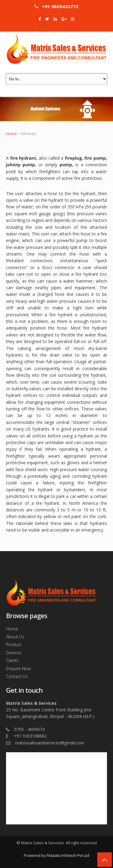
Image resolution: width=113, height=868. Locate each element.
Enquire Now (18, 669)
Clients (13, 660)
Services (14, 653)
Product (14, 644)
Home (11, 133)
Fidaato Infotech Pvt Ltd (68, 855)
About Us (15, 637)
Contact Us (17, 676)
